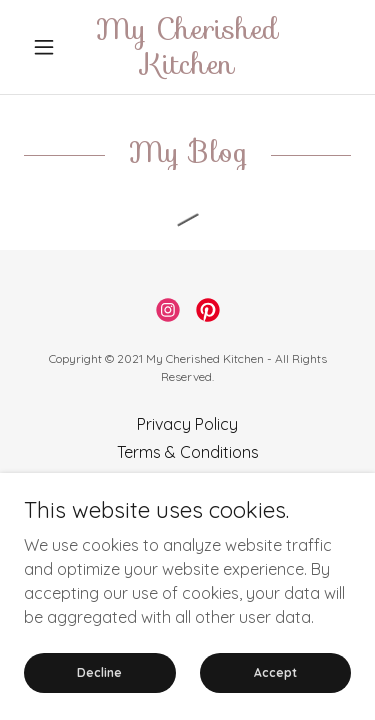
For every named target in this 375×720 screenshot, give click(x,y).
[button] (48, 47)
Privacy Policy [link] (187, 424)
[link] (187, 47)
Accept (275, 686)
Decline (99, 686)
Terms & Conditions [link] (188, 452)
